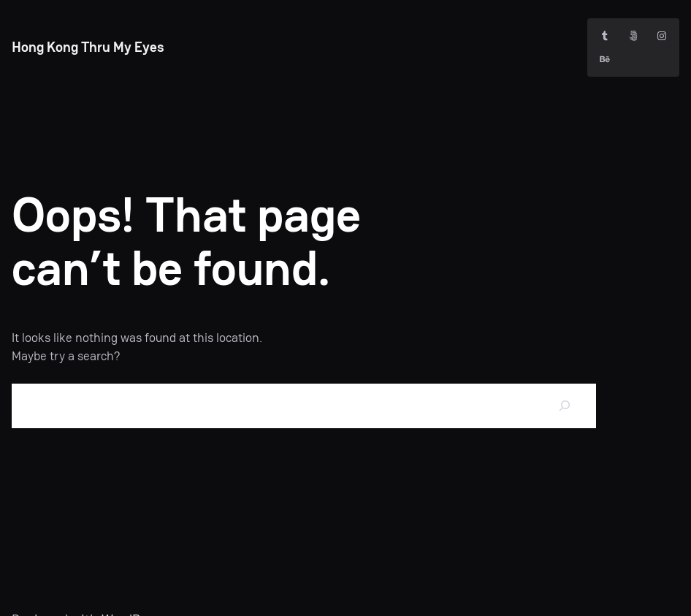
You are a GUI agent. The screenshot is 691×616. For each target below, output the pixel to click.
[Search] (565, 406)
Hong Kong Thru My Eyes (88, 47)
